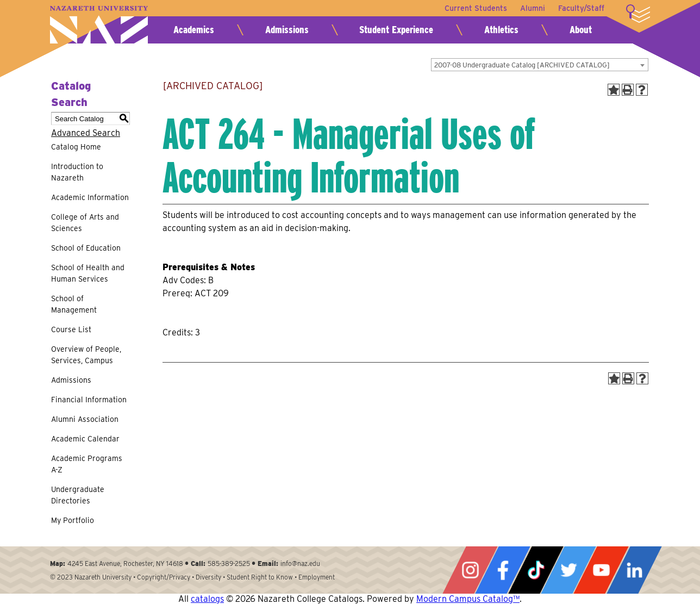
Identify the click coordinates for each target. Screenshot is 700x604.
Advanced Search (86, 133)
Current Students (476, 8)
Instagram (470, 570)
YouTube (601, 570)
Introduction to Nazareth (77, 172)
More (638, 14)
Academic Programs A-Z (87, 464)
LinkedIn (634, 570)
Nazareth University (99, 25)
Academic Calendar (85, 439)
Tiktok (536, 570)
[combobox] (540, 65)
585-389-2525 (229, 563)
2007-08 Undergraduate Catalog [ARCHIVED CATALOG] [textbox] (522, 65)
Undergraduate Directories (78, 495)
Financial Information (89, 400)
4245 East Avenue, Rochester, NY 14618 (125, 563)
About (581, 30)
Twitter (568, 570)
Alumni (533, 8)
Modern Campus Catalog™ (468, 599)
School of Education (86, 248)
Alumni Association (85, 419)
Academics (194, 30)
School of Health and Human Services (88, 273)
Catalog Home (76, 147)
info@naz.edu (300, 563)
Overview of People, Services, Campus (86, 355)
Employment (317, 577)
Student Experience (396, 30)
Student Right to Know (260, 577)
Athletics (501, 30)
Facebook (503, 570)
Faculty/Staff (581, 8)
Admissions (287, 30)
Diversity (208, 577)
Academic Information (90, 197)
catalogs (207, 599)
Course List (71, 329)
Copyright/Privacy (164, 577)
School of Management (74, 304)
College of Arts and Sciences (85, 223)
